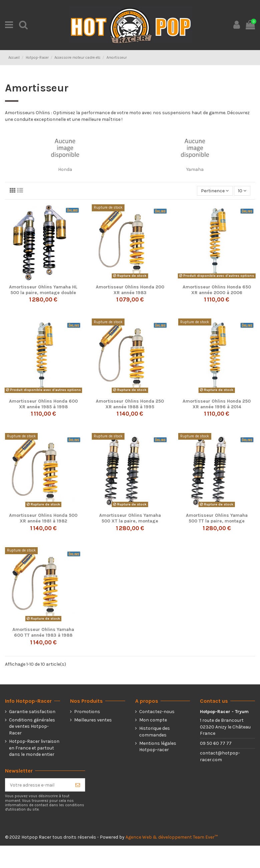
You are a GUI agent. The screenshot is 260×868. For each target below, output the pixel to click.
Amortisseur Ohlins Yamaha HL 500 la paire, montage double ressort (43, 293)
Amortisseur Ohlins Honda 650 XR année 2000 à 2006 (217, 290)
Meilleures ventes (93, 720)
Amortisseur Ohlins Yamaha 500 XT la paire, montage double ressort (130, 521)
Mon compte (153, 720)
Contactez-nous (157, 712)
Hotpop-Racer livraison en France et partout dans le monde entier (34, 748)
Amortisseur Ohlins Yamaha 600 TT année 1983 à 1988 (43, 632)
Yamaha (195, 169)
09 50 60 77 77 (216, 743)
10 (242, 191)
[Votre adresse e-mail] (38, 785)
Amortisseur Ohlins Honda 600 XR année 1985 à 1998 (43, 404)
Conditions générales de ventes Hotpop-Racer (32, 726)
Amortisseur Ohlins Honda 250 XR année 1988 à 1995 (130, 404)
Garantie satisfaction (32, 712)
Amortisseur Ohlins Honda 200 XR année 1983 (130, 290)
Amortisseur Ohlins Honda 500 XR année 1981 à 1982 (43, 518)
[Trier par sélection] (215, 191)
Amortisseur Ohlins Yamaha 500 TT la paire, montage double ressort (217, 521)
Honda (65, 169)
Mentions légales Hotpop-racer (158, 747)
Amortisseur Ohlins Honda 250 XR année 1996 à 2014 (217, 404)
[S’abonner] (78, 785)
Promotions (87, 712)
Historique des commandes (155, 732)
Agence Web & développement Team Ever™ (172, 837)
